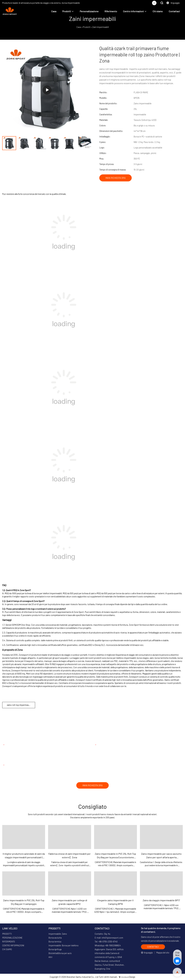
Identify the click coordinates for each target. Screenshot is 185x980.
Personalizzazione (89, 11)
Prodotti (67, 11)
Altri (50, 957)
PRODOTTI (7, 934)
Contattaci (174, 11)
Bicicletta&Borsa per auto (60, 953)
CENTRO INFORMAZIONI (13, 945)
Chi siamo (158, 11)
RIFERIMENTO (9, 942)
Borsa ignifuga (55, 949)
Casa (54, 11)
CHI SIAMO (7, 949)
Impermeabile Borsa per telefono (64, 945)
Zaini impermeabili (100, 27)
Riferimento (111, 11)
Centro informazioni (133, 11)
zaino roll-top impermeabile (19, 705)
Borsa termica (55, 942)
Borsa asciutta (55, 938)
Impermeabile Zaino (58, 934)
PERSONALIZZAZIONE (12, 938)
